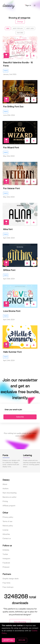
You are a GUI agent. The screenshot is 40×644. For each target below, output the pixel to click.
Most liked (30, 29)
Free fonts (6, 583)
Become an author (9, 497)
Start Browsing (20, 622)
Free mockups (8, 587)
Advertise (6, 534)
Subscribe (20, 417)
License (5, 530)
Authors (5, 489)
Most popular (18, 29)
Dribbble (6, 550)
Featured (20, 33)
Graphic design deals (11, 579)
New (8, 29)
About (5, 484)
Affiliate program (9, 506)
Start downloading (10, 493)
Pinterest (6, 567)
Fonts (6, 71)
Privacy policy (8, 517)
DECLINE (22, 640)
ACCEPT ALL (8, 640)
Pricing (5, 501)
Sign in (28, 5)
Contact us (7, 539)
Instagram (6, 559)
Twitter (5, 554)
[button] (35, 6)
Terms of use (7, 521)
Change (20, 22)
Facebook (6, 563)
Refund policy (8, 526)
